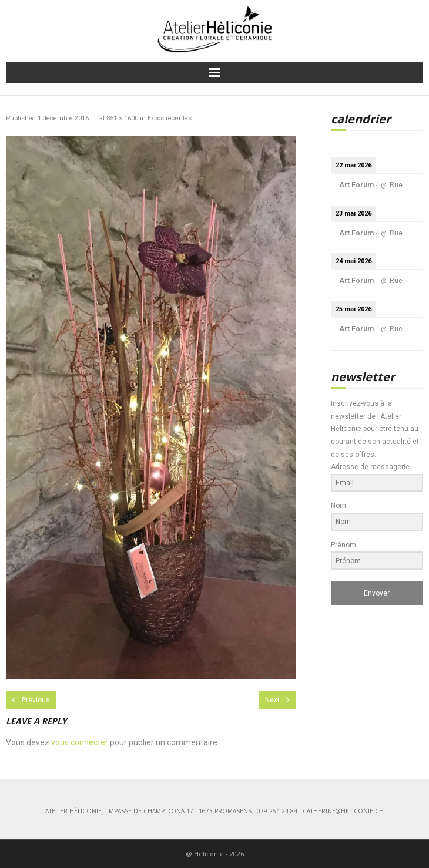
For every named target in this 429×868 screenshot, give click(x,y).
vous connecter (80, 742)
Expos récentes (170, 118)
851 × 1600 (122, 118)
